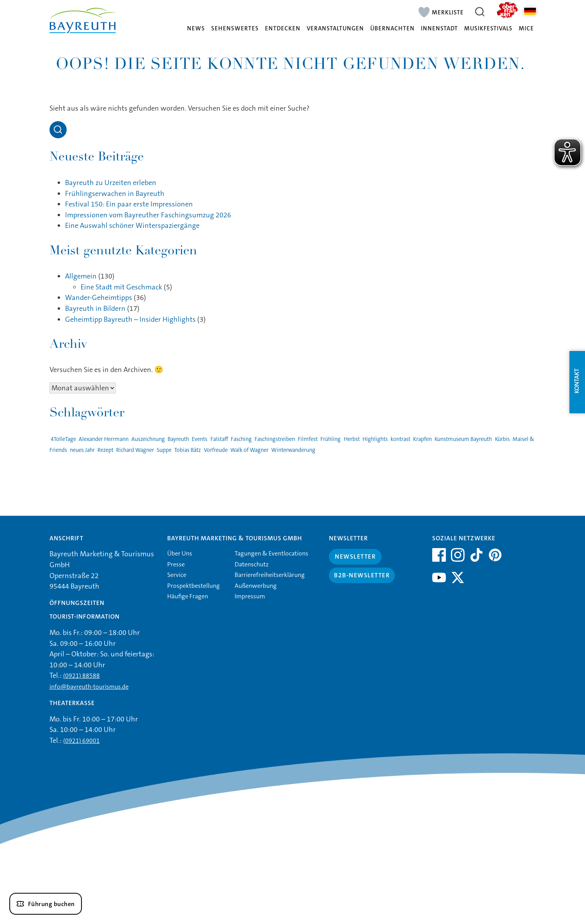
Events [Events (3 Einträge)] (200, 439)
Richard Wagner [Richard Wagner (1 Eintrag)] (135, 450)
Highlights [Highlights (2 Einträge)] (375, 439)
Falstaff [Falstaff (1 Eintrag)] (219, 439)
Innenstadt (439, 29)
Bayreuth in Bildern (95, 309)
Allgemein (81, 276)
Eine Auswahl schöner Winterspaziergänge (132, 226)
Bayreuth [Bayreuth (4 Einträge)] (178, 439)
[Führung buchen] (46, 904)
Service (177, 575)
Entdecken (283, 29)
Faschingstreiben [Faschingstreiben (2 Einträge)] (275, 439)
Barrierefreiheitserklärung (270, 575)
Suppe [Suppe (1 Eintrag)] (164, 450)
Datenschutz (252, 564)
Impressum (250, 596)
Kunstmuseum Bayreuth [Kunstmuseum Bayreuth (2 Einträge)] (463, 439)
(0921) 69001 (81, 741)
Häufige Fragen (188, 596)
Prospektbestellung (194, 586)
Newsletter (355, 556)
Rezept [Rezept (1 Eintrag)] (105, 450)
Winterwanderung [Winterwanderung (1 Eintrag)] (293, 450)
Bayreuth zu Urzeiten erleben (111, 183)
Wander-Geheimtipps (99, 298)
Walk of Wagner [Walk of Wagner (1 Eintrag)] (249, 450)
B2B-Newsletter (362, 575)
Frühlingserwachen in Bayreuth (115, 194)
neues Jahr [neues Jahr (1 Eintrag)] (82, 450)
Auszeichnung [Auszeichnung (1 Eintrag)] (148, 439)
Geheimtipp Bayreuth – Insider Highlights (130, 319)
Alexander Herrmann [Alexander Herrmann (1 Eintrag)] (104, 439)
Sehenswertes (235, 29)
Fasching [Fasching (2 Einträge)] (241, 439)
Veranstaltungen (335, 29)
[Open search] (58, 130)
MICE (526, 29)
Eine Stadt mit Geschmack (121, 287)
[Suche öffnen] (480, 12)
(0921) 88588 (81, 676)
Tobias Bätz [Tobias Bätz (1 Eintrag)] (187, 450)
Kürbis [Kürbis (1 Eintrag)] (502, 439)
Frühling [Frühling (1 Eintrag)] (330, 439)
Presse (176, 564)
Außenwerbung (256, 586)
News (196, 29)
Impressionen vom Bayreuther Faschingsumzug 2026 (148, 215)
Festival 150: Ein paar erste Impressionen (129, 204)
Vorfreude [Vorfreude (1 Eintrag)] (216, 450)
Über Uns (180, 553)
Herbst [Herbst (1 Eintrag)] (352, 439)
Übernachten (392, 29)
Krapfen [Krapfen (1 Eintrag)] (422, 439)
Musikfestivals (488, 29)
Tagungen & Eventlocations (271, 553)
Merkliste (448, 12)
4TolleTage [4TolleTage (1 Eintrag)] (63, 439)
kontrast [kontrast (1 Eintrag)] (400, 439)
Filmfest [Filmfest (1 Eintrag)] (308, 439)
